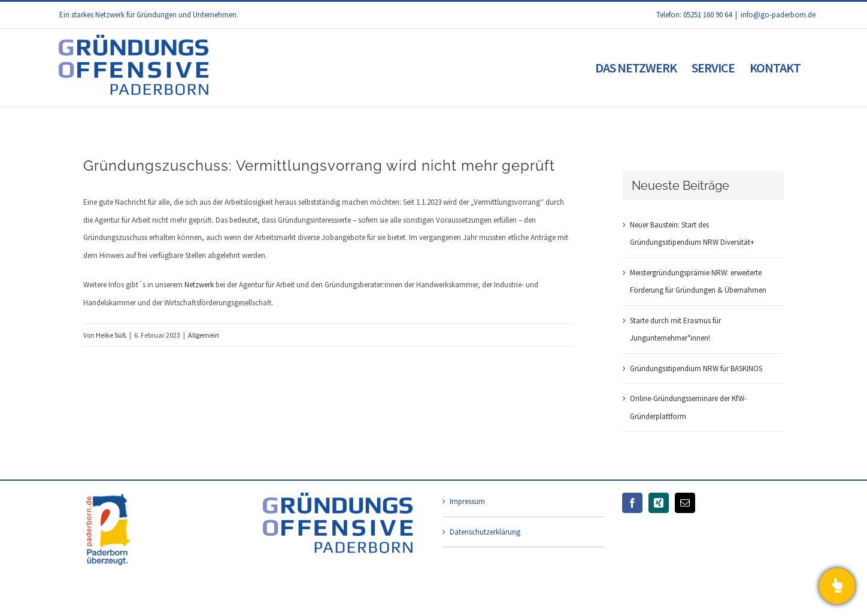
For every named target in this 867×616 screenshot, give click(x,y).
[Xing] (659, 503)
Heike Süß (111, 335)
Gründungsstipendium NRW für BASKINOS (696, 368)
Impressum (467, 501)
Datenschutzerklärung (485, 532)
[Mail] (685, 503)
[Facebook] (632, 503)
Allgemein (204, 335)
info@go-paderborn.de (778, 15)
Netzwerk (199, 285)
